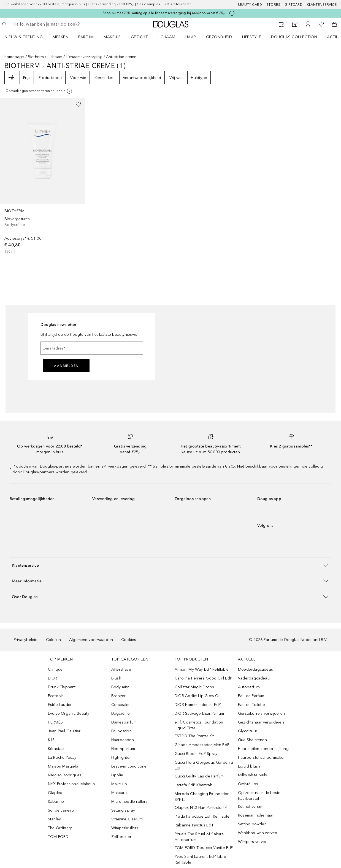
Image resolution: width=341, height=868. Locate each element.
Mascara (119, 793)
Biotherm (36, 57)
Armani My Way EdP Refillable (202, 669)
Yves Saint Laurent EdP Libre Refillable (201, 859)
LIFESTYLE (252, 37)
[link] (42, 176)
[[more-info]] (39, 91)
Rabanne (56, 802)
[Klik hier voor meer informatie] (232, 13)
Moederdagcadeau (256, 669)
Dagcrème (121, 713)
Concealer (121, 705)
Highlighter (121, 758)
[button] (170, 565)
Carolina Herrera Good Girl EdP (203, 678)
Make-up (119, 784)
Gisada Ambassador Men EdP (202, 745)
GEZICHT (139, 37)
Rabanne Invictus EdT (194, 825)
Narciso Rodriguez (65, 775)
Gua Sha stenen (252, 740)
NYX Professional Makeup (72, 784)
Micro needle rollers (129, 802)
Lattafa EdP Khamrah (193, 785)
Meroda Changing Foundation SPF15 (202, 797)
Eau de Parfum (251, 696)
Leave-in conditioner (130, 766)
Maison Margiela (63, 766)
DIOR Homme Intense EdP (198, 705)
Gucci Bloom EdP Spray (196, 754)
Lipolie (117, 775)
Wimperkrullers (125, 828)
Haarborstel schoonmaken (262, 758)
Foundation (121, 731)
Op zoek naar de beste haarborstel (259, 796)
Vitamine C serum (127, 819)
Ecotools (56, 696)
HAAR (191, 37)
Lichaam (55, 57)
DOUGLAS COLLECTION (294, 37)
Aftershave (121, 669)
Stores (273, 5)
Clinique (55, 669)
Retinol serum (250, 806)
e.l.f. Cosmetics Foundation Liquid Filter (199, 725)
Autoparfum (249, 687)
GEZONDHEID (219, 37)
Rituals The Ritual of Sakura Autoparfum (199, 837)
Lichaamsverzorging (84, 57)
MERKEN (60, 37)
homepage (14, 57)
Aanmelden (66, 366)
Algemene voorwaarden (91, 640)
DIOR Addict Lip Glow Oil (197, 696)
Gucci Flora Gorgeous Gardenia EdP (204, 765)
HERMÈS (55, 722)
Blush (116, 678)
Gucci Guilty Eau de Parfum (199, 776)
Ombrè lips (248, 784)
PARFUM (86, 37)
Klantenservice (322, 5)
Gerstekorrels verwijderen (261, 713)
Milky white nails (252, 775)
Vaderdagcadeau (254, 678)
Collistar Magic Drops (194, 687)
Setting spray (123, 810)
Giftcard (293, 5)
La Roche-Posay (62, 758)
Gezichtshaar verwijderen (261, 722)
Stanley (54, 819)
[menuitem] (27, 37)
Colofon (53, 640)
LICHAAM (167, 37)
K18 (51, 740)
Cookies (129, 640)
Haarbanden (123, 740)
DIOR (53, 678)
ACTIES (334, 37)
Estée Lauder (60, 705)
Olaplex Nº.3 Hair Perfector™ (201, 808)
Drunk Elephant (62, 687)
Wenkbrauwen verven (258, 833)
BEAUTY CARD (250, 5)
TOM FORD (58, 837)
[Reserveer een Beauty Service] (282, 24)
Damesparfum (124, 722)
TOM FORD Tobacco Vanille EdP (204, 848)
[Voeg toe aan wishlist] (78, 104)
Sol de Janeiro (61, 810)
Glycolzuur (248, 731)
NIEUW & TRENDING (24, 37)
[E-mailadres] (92, 348)
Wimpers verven (253, 842)
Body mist (120, 687)
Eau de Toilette (251, 705)
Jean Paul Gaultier (64, 731)
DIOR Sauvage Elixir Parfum (199, 713)
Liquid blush (249, 766)
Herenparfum (123, 749)
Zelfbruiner (121, 837)
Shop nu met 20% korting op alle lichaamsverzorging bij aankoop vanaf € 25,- (164, 13)
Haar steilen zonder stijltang (263, 749)
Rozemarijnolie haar (256, 815)
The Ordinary (60, 828)
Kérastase (57, 749)
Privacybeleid (26, 640)
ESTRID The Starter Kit (194, 736)
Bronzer (118, 696)
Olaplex (55, 793)
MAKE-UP (112, 37)
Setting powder (252, 824)
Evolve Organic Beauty (69, 713)
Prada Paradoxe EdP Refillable (202, 816)
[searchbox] (53, 24)
